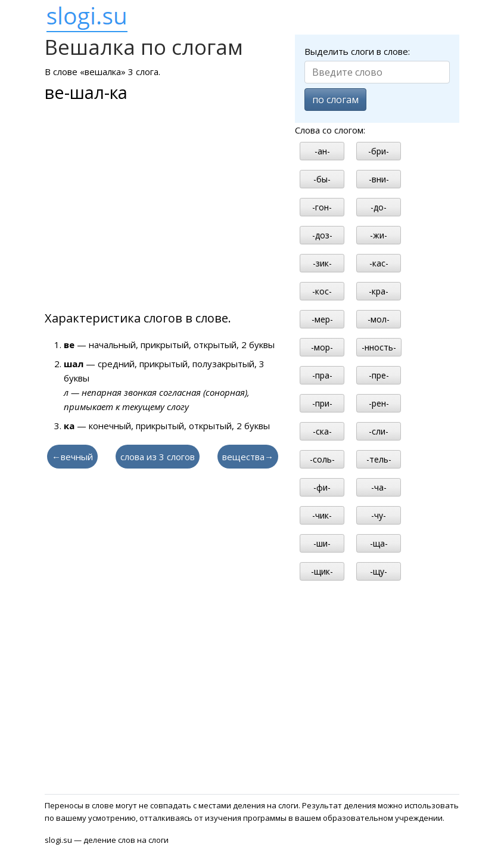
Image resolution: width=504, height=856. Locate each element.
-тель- (379, 459)
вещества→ (248, 457)
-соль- (322, 459)
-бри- (379, 151)
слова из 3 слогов (158, 457)
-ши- (322, 543)
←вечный (72, 457)
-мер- (322, 319)
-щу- (379, 571)
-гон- (322, 207)
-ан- (322, 151)
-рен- (379, 403)
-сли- (379, 431)
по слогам (335, 100)
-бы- (322, 179)
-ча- (379, 487)
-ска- (322, 431)
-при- (322, 403)
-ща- (379, 543)
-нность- (379, 347)
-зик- (322, 263)
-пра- (322, 375)
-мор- (322, 347)
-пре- (379, 375)
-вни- (379, 179)
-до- (379, 207)
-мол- (379, 319)
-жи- (379, 235)
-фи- (322, 487)
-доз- (322, 235)
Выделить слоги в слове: (357, 51)
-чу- (379, 515)
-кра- (379, 291)
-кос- (322, 291)
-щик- (322, 571)
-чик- (322, 515)
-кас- (379, 263)
